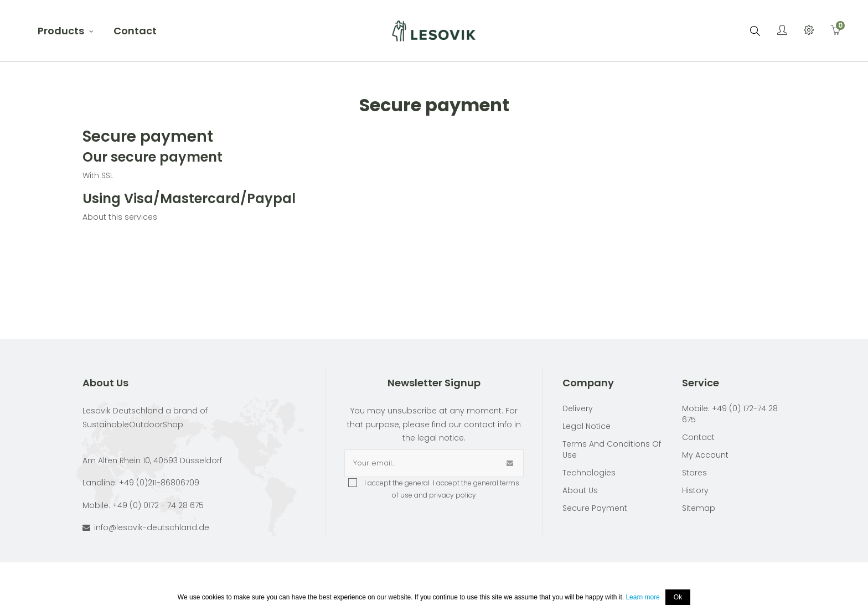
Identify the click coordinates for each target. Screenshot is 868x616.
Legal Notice (587, 426)
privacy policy (453, 495)
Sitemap (699, 508)
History (695, 490)
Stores (694, 473)
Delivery (578, 408)
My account (705, 455)
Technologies (589, 473)
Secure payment (595, 508)
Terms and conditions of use (612, 449)
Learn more (642, 597)
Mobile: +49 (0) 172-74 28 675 (730, 414)
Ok (678, 597)
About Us (580, 490)
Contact (698, 437)
